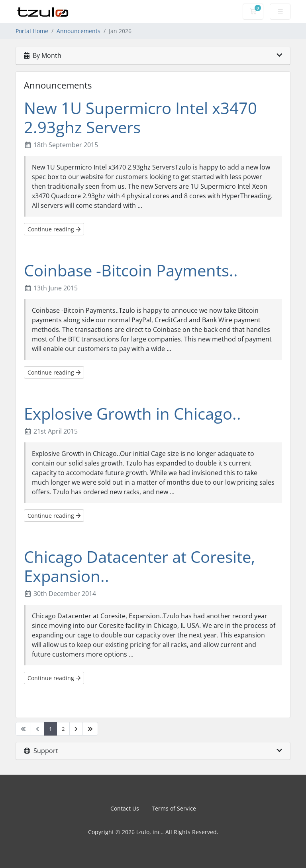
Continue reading (54, 229)
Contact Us (125, 808)
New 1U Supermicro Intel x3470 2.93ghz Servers (140, 117)
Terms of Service (174, 808)
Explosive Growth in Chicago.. (132, 413)
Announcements (78, 31)
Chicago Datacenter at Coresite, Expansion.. (139, 566)
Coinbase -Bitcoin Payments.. (131, 270)
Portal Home (32, 31)
